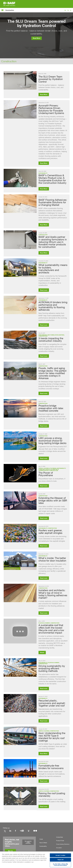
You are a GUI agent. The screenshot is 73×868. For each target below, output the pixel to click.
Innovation (59, 848)
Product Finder (60, 841)
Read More (37, 38)
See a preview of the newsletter (28, 842)
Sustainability (43, 846)
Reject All (60, 860)
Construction (9, 61)
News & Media (43, 843)
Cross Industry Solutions (63, 844)
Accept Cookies (60, 855)
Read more (44, 290)
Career (41, 839)
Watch (42, 653)
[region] (36, 860)
